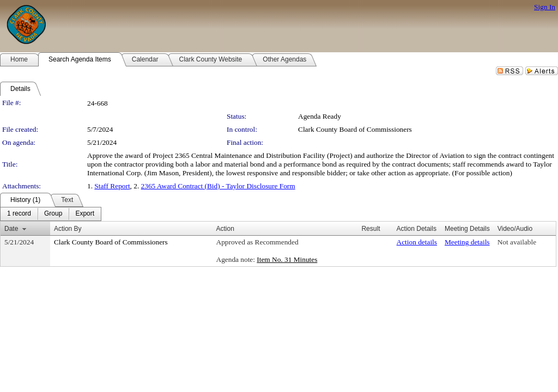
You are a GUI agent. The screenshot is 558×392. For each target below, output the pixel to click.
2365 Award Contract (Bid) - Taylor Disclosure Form (218, 186)
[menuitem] (19, 214)
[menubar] (51, 214)
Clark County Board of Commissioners (355, 129)
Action (225, 229)
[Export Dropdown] (85, 214)
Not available (517, 242)
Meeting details (467, 242)
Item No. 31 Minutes (287, 259)
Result (371, 229)
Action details (417, 242)
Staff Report (112, 186)
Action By (68, 229)
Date (11, 229)
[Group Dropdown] (53, 214)
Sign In (545, 7)
